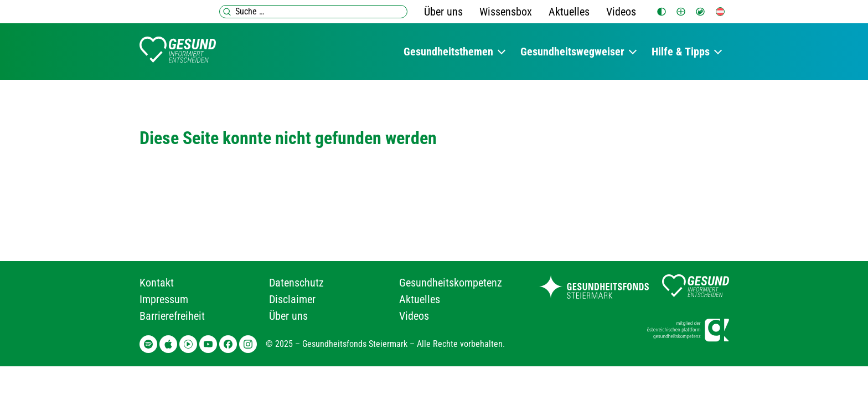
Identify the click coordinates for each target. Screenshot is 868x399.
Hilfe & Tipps (681, 52)
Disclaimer (292, 299)
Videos (621, 12)
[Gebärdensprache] (700, 12)
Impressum (164, 299)
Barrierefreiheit (172, 316)
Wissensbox (506, 12)
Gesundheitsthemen (448, 52)
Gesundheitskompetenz (451, 283)
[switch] (662, 12)
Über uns (443, 12)
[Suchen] (227, 12)
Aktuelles (569, 12)
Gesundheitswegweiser (572, 52)
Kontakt (157, 283)
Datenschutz (296, 283)
